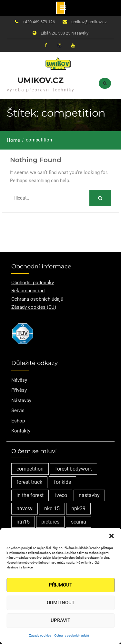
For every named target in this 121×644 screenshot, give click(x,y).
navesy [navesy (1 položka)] (25, 509)
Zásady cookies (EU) (34, 307)
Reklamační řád (28, 291)
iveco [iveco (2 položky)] (61, 495)
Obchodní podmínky (33, 283)
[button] (111, 536)
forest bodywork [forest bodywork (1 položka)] (74, 469)
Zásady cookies (40, 635)
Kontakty (21, 431)
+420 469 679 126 (39, 22)
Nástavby (21, 400)
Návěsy (19, 380)
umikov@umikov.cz (89, 22)
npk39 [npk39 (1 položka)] (78, 509)
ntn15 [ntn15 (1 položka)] (23, 522)
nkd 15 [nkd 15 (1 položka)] (52, 509)
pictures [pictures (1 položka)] (50, 522)
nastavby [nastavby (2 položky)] (89, 495)
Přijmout (60, 585)
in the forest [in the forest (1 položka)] (30, 495)
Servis (18, 410)
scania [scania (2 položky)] (79, 522)
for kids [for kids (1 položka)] (62, 482)
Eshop (18, 421)
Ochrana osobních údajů (72, 635)
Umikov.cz (40, 80)
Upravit (60, 620)
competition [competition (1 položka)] (30, 469)
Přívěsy (19, 390)
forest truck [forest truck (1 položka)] (29, 482)
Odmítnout (61, 603)
